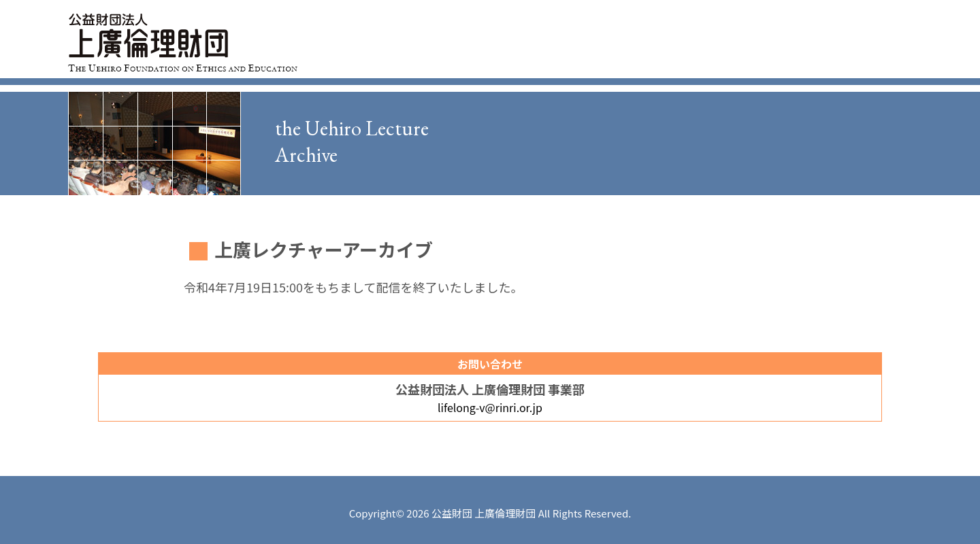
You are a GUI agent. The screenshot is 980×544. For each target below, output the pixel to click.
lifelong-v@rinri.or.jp (490, 407)
